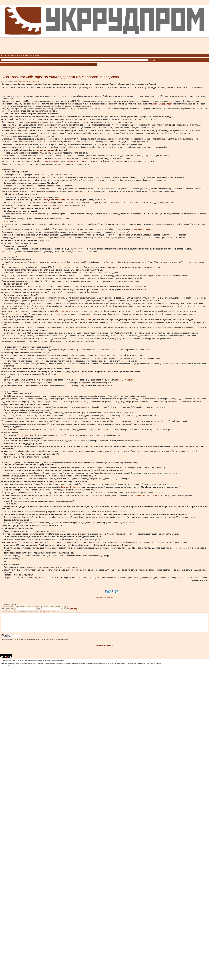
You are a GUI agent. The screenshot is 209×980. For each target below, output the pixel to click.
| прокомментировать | (104, 649)
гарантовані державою (142, 229)
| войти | (73, 609)
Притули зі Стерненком (76, 161)
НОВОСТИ (4, 56)
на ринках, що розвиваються (146, 495)
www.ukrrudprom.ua (41, 667)
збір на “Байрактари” (163, 104)
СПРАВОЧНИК (29, 56)
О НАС (37, 56)
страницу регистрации (47, 611)
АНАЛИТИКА (12, 56)
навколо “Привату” (126, 380)
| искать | (151, 60)
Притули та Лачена (51, 161)
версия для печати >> (105, 598)
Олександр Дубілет (26, 435)
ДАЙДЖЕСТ (20, 56)
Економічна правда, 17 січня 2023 (29, 82)
